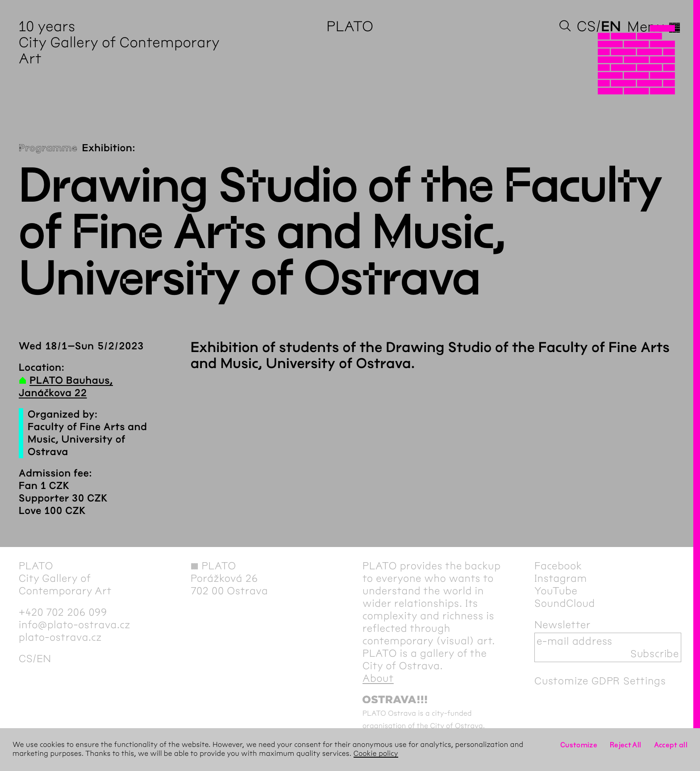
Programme (48, 148)
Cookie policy (376, 754)
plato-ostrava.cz (60, 637)
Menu (654, 27)
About (378, 678)
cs (586, 27)
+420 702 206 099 (63, 612)
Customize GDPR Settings (600, 681)
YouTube (556, 591)
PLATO (350, 27)
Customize (579, 745)
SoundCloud (565, 603)
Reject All (626, 745)
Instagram (561, 578)
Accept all (671, 745)
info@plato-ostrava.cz (75, 625)
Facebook (558, 566)
